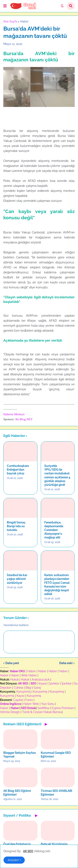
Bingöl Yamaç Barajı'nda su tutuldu (16, 526)
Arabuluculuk (41, 680)
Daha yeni (12, 663)
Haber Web (31, 704)
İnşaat (43, 683)
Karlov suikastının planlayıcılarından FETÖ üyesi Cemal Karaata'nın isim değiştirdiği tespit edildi (57, 585)
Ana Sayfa (10, 21)
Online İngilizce (11, 704)
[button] (5, 6)
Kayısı (21, 696)
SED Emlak (28, 708)
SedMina (43, 708)
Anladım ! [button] (14, 860)
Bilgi (28, 688)
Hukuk (15, 680)
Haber (24, 21)
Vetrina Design (10, 712)
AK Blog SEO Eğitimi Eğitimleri (17, 793)
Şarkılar (54, 683)
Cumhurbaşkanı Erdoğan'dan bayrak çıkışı (18, 470)
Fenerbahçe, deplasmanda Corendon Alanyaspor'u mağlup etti (54, 530)
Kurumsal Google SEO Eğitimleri (56, 755)
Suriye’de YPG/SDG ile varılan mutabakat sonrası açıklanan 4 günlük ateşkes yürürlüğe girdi (57, 475)
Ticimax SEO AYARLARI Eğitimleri (56, 793)
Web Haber (29, 675)
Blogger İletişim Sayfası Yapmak (20, 755)
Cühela (19, 688)
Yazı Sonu (48, 704)
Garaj (37, 688)
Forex (29, 700)
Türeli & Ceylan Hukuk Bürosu (42, 712)
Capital (18, 700)
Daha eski (66, 663)
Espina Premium (63, 708)
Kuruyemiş (24, 692)
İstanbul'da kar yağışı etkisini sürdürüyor (17, 579)
